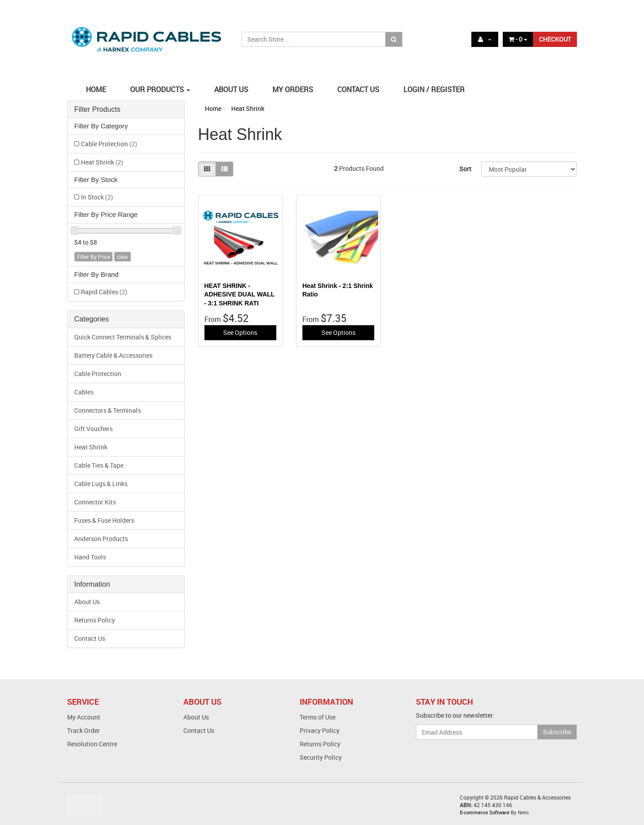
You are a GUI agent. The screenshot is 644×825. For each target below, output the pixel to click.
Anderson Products (101, 539)
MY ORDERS (293, 89)
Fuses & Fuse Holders (104, 520)
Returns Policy (95, 620)
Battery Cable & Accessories (113, 355)
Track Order (83, 730)
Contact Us (90, 638)
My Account (84, 717)
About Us (87, 602)
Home (213, 108)
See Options (240, 332)
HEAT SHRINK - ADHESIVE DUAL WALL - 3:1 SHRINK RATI (239, 294)
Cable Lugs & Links (101, 484)
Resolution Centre (92, 744)
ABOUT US (231, 89)
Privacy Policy (320, 730)
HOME (96, 89)
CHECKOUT (555, 39)
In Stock (97, 197)
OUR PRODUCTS (160, 89)
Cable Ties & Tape (99, 465)
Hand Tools (90, 557)
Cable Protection (109, 144)
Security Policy (321, 757)
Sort (465, 169)
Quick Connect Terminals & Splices (123, 337)
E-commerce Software (485, 812)
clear (123, 257)
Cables (84, 392)
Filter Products (97, 109)
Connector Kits (95, 502)
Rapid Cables (104, 292)
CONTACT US (358, 89)
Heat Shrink (102, 162)
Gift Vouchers (93, 429)
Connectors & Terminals (108, 410)
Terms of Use (318, 717)
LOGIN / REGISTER (434, 89)
